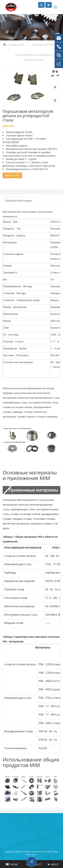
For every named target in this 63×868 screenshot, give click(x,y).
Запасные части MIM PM (45, 45)
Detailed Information (19, 201)
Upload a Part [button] (12, 175)
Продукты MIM (16, 45)
